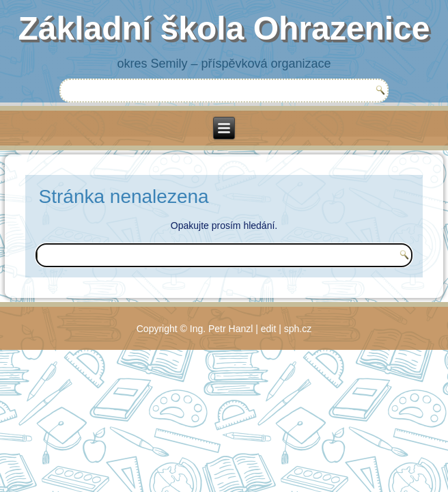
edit (269, 329)
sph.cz (298, 329)
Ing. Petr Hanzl (222, 329)
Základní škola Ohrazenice (224, 28)
